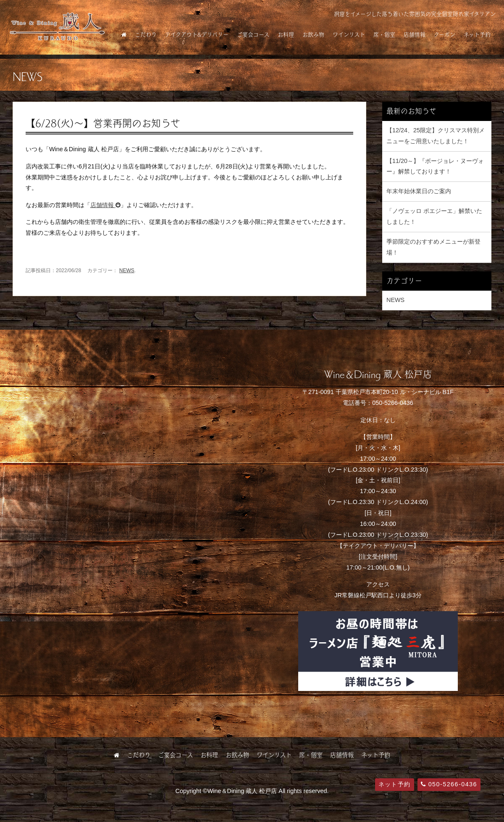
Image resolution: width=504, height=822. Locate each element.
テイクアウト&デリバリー (197, 34)
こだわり (146, 34)
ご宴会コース (253, 34)
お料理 (286, 34)
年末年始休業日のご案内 (419, 191)
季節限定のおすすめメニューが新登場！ (433, 247)
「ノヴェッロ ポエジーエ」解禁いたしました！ (434, 216)
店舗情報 (415, 34)
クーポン (445, 34)
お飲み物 (313, 34)
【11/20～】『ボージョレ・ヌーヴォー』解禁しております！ (435, 166)
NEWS (127, 270)
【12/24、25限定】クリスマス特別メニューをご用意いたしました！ (436, 136)
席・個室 (384, 34)
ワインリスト (349, 34)
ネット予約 (477, 34)
